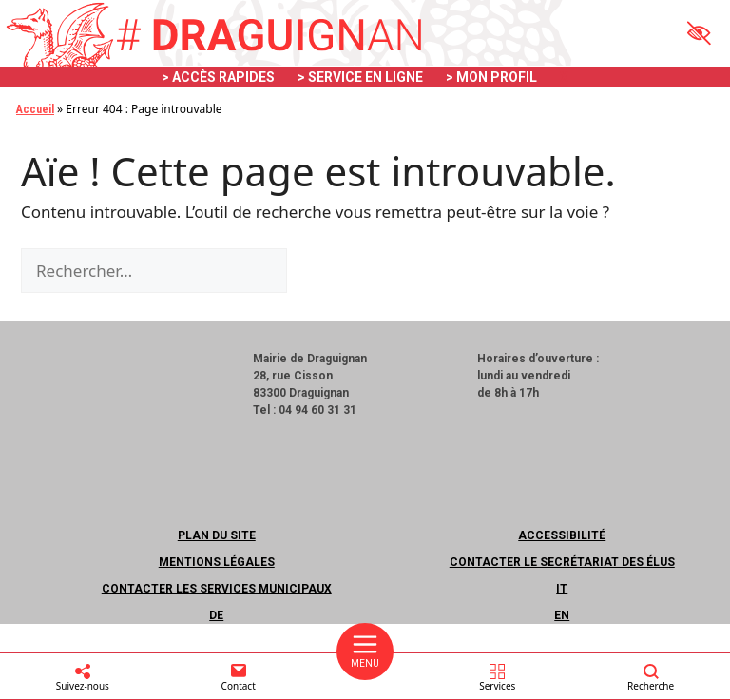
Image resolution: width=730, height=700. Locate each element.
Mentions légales (217, 562)
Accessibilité (562, 535)
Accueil (35, 109)
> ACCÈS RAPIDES (218, 77)
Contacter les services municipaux (217, 589)
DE (216, 615)
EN (562, 615)
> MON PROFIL (491, 77)
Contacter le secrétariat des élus (562, 562)
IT (562, 589)
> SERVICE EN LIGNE (360, 77)
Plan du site (217, 535)
